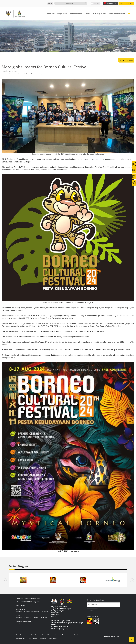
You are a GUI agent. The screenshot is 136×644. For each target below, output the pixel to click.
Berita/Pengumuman (99, 14)
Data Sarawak (33, 638)
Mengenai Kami (63, 14)
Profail (88, 14)
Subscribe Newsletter (96, 600)
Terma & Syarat (47, 635)
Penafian (43, 638)
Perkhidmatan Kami (77, 14)
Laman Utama (51, 14)
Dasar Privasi (35, 635)
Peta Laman (78, 635)
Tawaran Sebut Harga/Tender (117, 14)
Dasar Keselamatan (22, 635)
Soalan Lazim (53, 638)
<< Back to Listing (126, 60)
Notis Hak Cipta (21, 638)
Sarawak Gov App (92, 616)
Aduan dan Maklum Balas (63, 635)
